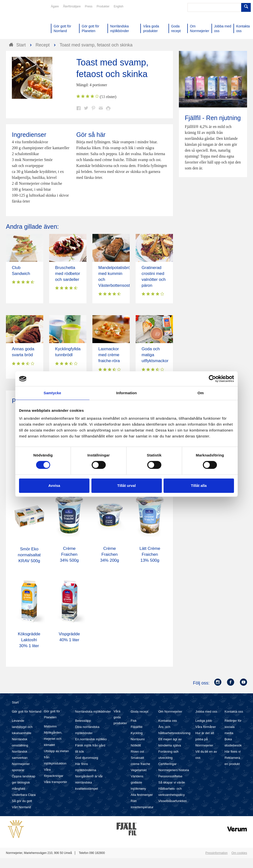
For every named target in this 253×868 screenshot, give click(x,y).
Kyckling (137, 733)
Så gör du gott (22, 801)
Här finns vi (233, 752)
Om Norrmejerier (170, 712)
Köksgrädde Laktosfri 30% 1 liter (29, 640)
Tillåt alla (199, 486)
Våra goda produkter (120, 717)
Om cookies (239, 853)
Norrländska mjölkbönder (93, 712)
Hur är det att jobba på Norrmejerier (205, 739)
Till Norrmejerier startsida (25, 22)
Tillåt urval (127, 486)
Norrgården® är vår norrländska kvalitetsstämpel (89, 782)
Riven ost (137, 752)
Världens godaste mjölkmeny (138, 782)
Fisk (134, 721)
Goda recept (140, 712)
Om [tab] (200, 393)
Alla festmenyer (142, 795)
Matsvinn (50, 726)
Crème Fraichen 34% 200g (110, 554)
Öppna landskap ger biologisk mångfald (24, 782)
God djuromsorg (87, 758)
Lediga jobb (204, 721)
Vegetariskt (139, 770)
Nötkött (136, 745)
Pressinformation (216, 853)
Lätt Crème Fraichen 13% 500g (150, 554)
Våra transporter (56, 782)
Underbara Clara (24, 795)
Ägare (55, 6)
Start (15, 702)
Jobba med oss (206, 712)
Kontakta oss (168, 721)
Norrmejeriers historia (174, 770)
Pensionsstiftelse (170, 776)
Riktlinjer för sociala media (233, 727)
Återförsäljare (72, 6)
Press (89, 6)
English (118, 6)
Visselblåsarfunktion (173, 801)
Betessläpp (83, 721)
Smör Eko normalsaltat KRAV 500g (29, 555)
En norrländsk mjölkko (91, 739)
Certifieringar (168, 764)
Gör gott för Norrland (27, 712)
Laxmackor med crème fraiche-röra (109, 355)
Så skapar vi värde (172, 782)
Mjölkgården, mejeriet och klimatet (53, 739)
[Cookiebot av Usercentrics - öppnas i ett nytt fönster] (212, 379)
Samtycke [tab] (53, 393)
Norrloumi (138, 739)
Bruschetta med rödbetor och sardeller (68, 274)
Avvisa (54, 486)
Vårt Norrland (21, 807)
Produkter (103, 6)
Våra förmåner (206, 727)
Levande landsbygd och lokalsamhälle (22, 727)
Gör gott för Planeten (52, 714)
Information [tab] (126, 393)
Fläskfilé (137, 727)
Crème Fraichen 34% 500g (69, 554)
